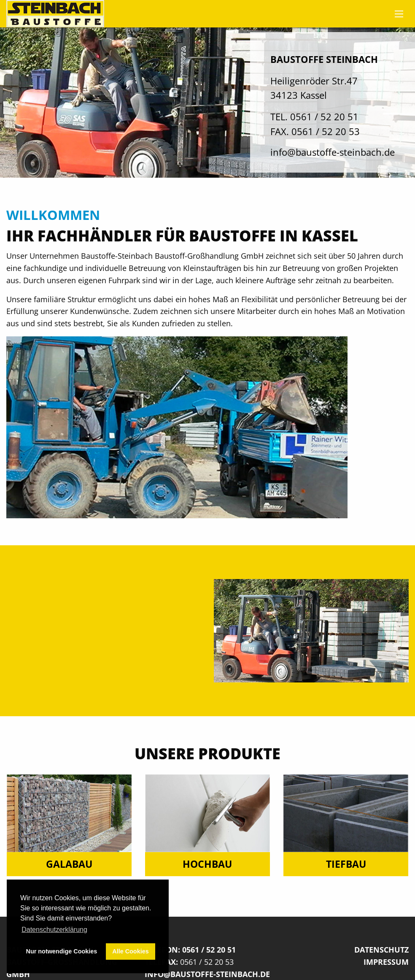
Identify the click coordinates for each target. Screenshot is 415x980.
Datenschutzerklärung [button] (54, 930)
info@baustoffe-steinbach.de (333, 152)
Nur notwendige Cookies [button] (62, 951)
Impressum (386, 962)
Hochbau (207, 864)
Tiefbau (346, 864)
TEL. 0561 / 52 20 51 (314, 117)
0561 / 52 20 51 (209, 950)
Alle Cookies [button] (130, 951)
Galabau (69, 864)
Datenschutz (381, 950)
